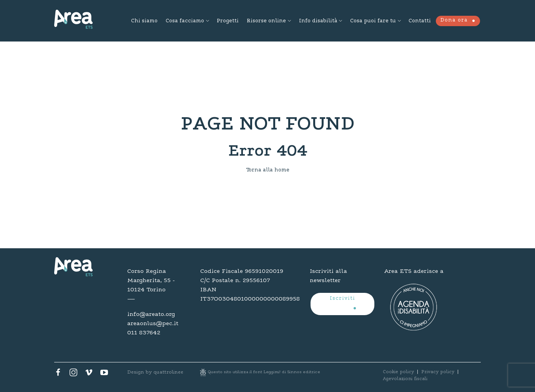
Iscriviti (342, 299)
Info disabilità (318, 21)
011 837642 (144, 333)
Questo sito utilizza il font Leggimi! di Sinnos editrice (264, 372)
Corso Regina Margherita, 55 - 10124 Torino (151, 281)
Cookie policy (398, 372)
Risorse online (266, 21)
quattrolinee (168, 372)
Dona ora (454, 20)
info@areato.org (151, 314)
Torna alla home (268, 170)
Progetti (228, 21)
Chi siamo (144, 21)
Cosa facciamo (185, 21)
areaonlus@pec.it (153, 324)
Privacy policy (438, 372)
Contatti (420, 21)
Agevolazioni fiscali (405, 379)
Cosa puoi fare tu (373, 21)
